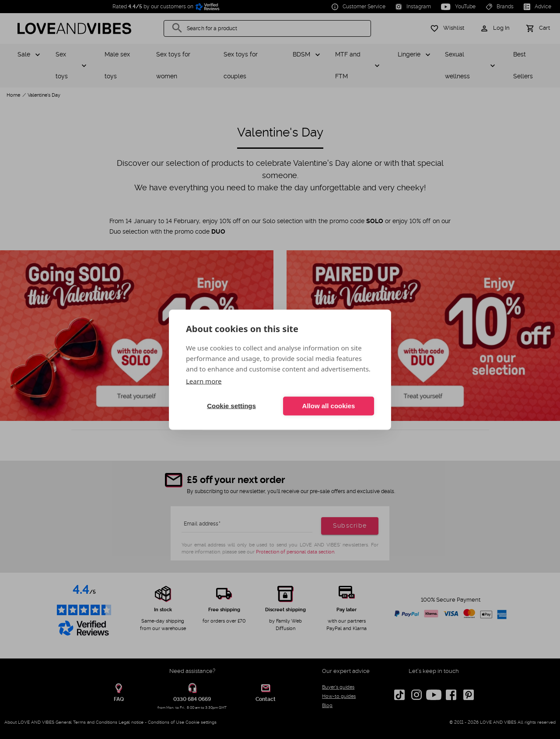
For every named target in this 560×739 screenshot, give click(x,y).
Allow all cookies (329, 406)
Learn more (204, 381)
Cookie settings (231, 406)
